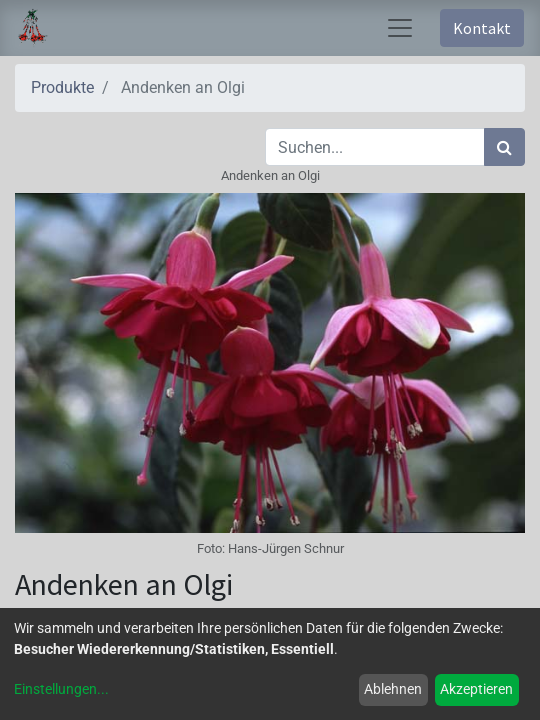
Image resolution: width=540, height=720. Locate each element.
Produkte (62, 87)
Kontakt (482, 28)
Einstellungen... (61, 689)
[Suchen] (504, 147)
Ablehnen (393, 689)
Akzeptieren (476, 689)
